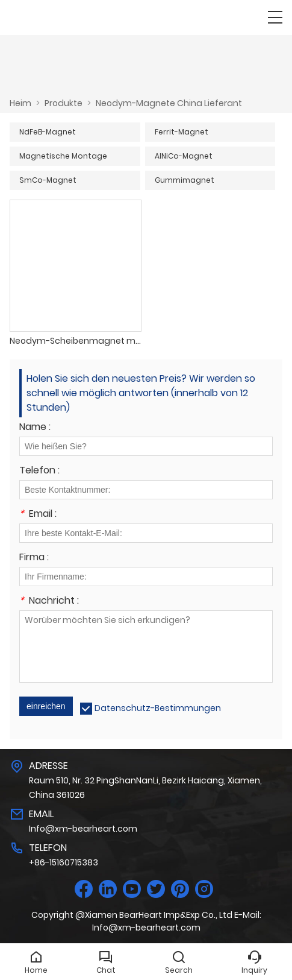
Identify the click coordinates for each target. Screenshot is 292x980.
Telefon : (39, 471)
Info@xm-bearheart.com (83, 829)
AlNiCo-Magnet (184, 156)
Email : (38, 515)
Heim (20, 103)
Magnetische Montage (63, 156)
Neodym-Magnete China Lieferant (169, 103)
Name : (35, 428)
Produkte (64, 103)
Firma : (34, 558)
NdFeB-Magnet (48, 132)
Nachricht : (49, 602)
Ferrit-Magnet (182, 132)
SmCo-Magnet (48, 180)
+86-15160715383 (64, 862)
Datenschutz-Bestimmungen (158, 708)
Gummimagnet (185, 180)
